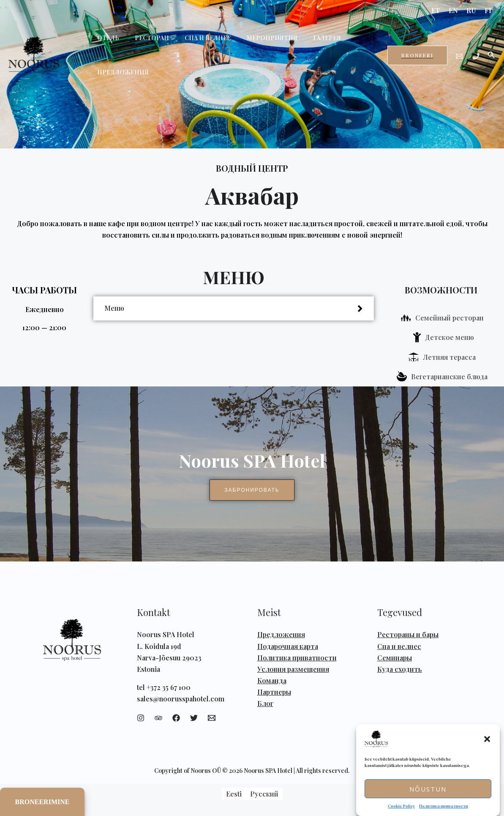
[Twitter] (194, 718)
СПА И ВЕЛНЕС (198, 38)
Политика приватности (444, 806)
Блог (265, 703)
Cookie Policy (401, 806)
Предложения (281, 634)
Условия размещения (293, 669)
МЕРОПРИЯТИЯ (259, 38)
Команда (272, 680)
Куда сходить (400, 669)
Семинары (395, 658)
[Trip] (158, 718)
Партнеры (274, 692)
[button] (487, 739)
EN (453, 10)
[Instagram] (141, 718)
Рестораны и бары (408, 634)
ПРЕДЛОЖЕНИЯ (121, 72)
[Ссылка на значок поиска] (492, 55)
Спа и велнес (399, 646)
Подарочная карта (288, 646)
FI (488, 10)
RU (471, 10)
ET (436, 10)
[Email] (459, 56)
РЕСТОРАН (146, 38)
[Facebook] (176, 718)
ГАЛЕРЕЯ (310, 38)
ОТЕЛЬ (106, 38)
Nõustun (428, 789)
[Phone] (476, 56)
